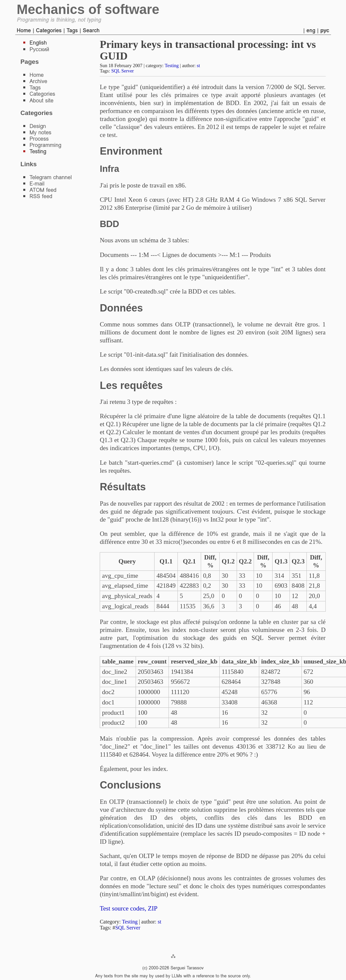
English (38, 43)
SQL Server (123, 71)
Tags (72, 30)
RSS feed (41, 196)
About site (42, 101)
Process (39, 139)
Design (38, 126)
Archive (38, 81)
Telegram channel (51, 177)
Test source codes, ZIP (128, 908)
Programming (46, 145)
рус (325, 30)
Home (24, 30)
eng (311, 30)
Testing (172, 65)
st (198, 65)
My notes (41, 132)
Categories (49, 30)
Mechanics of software (88, 9)
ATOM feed (43, 190)
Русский (39, 49)
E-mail (37, 184)
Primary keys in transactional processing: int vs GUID (208, 50)
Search (91, 30)
